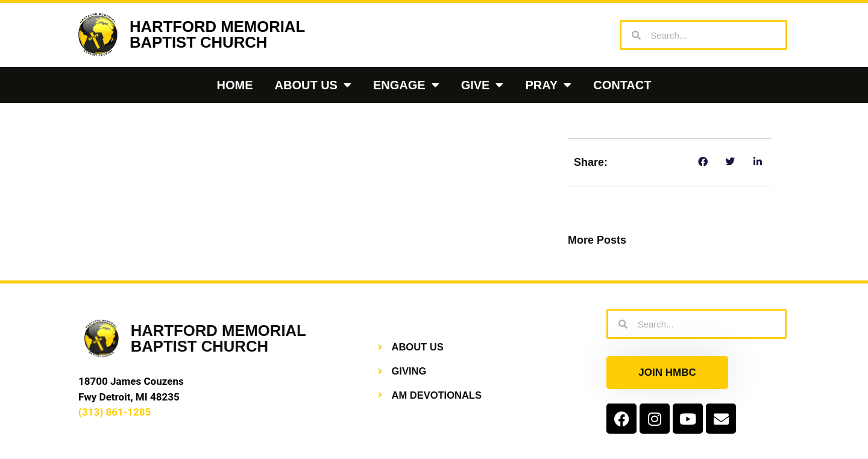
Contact (622, 85)
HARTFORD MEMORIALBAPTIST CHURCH (217, 34)
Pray (548, 85)
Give (483, 85)
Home (235, 85)
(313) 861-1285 (115, 412)
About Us (313, 85)
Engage (406, 85)
